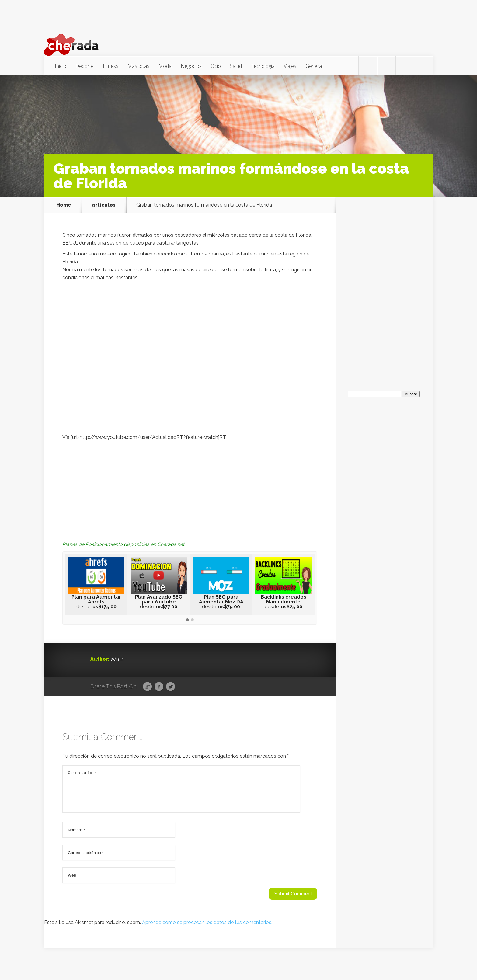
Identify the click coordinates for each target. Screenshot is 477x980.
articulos (104, 205)
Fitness (111, 66)
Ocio (216, 66)
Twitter (171, 687)
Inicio (61, 66)
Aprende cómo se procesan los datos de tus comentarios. (207, 930)
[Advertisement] (190, 487)
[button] (187, 620)
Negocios (191, 66)
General (314, 66)
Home (64, 205)
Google (147, 687)
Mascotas (138, 66)
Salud (236, 66)
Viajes (290, 66)
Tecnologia (263, 66)
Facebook (159, 687)
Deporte (85, 66)
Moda (165, 66)
